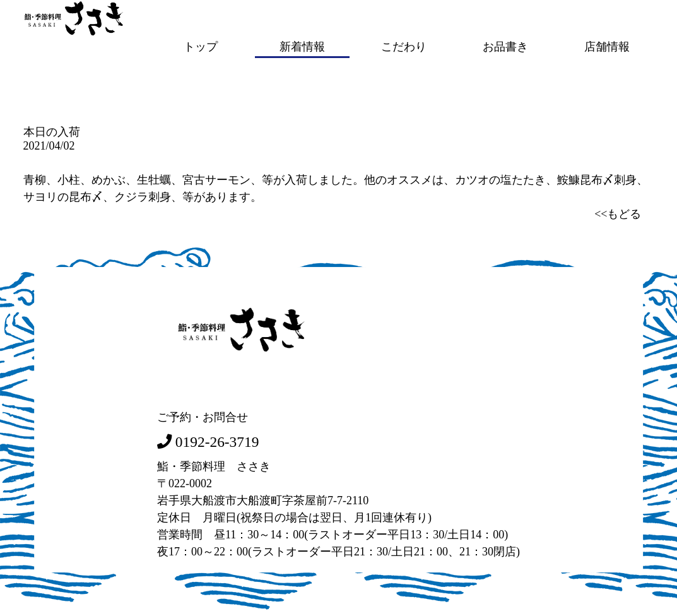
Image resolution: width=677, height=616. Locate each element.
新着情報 (302, 46)
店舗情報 (607, 46)
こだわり (404, 46)
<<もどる (618, 213)
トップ (201, 46)
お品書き (505, 46)
